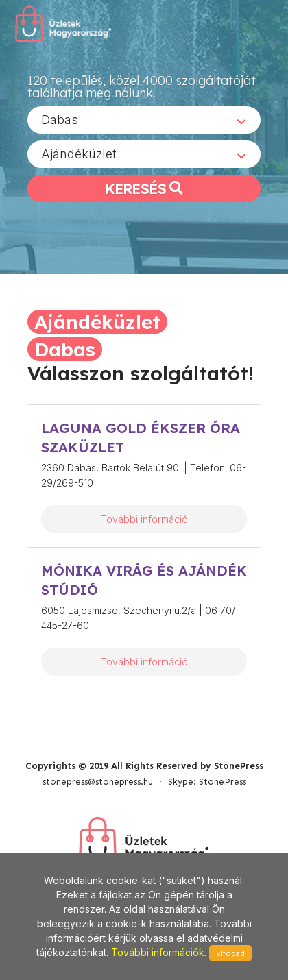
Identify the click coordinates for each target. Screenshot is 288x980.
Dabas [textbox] (60, 120)
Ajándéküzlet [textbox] (79, 154)
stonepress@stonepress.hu (98, 782)
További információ (144, 519)
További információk (158, 952)
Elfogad (230, 953)
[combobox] (144, 120)
